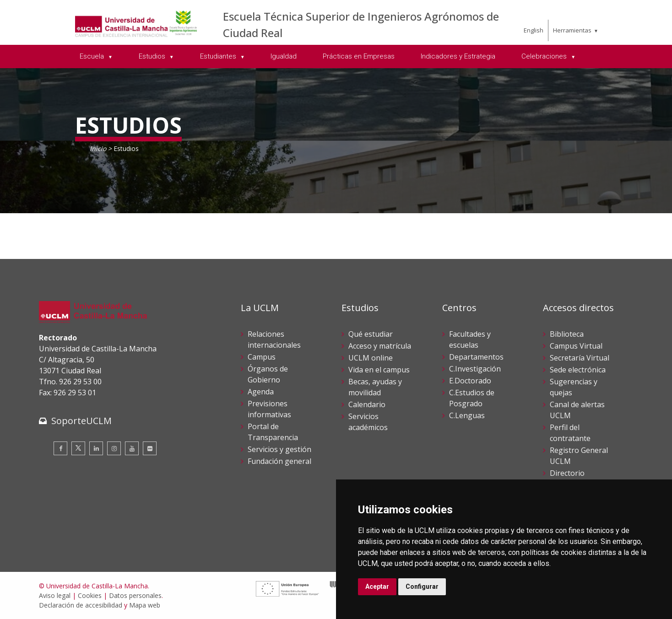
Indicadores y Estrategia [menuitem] (458, 56)
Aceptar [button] (377, 587)
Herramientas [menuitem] (572, 30)
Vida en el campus (379, 370)
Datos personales (135, 595)
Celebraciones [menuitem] (545, 56)
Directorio (567, 473)
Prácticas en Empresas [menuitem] (359, 56)
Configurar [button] (422, 587)
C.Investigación (475, 369)
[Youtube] (132, 448)
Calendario (367, 404)
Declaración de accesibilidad (81, 605)
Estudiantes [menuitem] (219, 56)
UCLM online (371, 358)
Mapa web (145, 605)
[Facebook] (60, 448)
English (534, 30)
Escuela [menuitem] (93, 56)
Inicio (98, 148)
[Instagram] (114, 448)
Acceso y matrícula (380, 346)
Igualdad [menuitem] (284, 56)
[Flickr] (150, 448)
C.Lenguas (467, 415)
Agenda (261, 392)
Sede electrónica (578, 370)
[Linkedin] (96, 448)
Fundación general (279, 461)
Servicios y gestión (279, 449)
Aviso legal (55, 595)
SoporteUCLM (81, 421)
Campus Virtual (576, 346)
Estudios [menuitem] (153, 56)
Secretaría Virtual (580, 358)
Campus (262, 357)
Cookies (90, 595)
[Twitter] (78, 448)
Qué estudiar (371, 334)
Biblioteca (567, 334)
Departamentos (476, 357)
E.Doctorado (470, 381)
